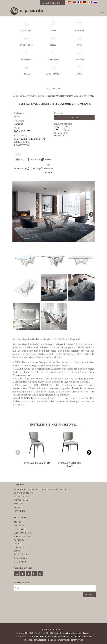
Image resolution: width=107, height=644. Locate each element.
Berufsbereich (52, 3)
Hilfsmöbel (20, 547)
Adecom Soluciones (46, 640)
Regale (18, 544)
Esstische (19, 526)
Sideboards (20, 558)
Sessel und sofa (23, 533)
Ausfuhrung (21, 500)
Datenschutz (21, 496)
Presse (18, 507)
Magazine (19, 511)
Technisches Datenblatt (59, 134)
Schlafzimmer (22, 536)
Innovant (78, 640)
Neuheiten (20, 562)
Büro (17, 551)
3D (66, 133)
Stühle (18, 522)
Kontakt (19, 504)
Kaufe (74, 117)
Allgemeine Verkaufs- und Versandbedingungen (42, 489)
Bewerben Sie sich (24, 493)
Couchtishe (20, 529)
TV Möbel (19, 540)
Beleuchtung (22, 554)
